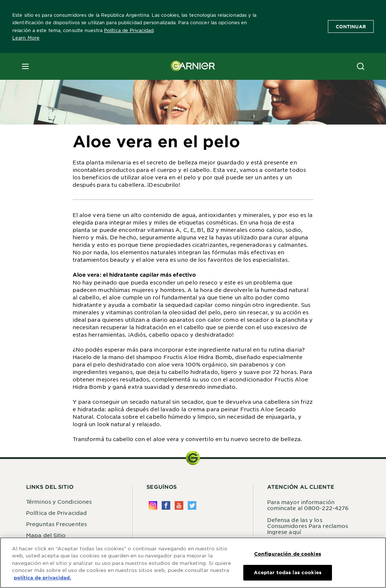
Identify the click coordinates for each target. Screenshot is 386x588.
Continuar (351, 26)
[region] (193, 563)
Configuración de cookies (288, 554)
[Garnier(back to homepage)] (193, 66)
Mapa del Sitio (46, 535)
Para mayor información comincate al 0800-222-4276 (308, 505)
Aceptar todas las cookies (288, 572)
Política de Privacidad (129, 30)
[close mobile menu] (25, 66)
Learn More (26, 38)
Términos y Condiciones (59, 501)
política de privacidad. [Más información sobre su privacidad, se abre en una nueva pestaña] (42, 578)
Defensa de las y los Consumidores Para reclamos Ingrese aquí (308, 526)
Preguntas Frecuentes (56, 524)
